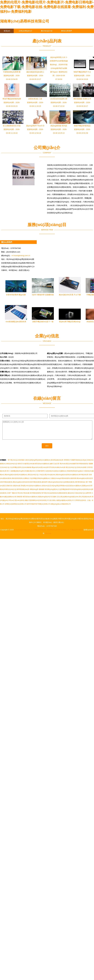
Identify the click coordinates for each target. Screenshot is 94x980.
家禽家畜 (19, 500)
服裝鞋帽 (73, 482)
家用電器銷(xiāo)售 (23, 493)
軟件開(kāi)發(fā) (83, 467)
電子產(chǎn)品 (13, 464)
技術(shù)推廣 (82, 471)
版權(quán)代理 (87, 489)
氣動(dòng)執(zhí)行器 (45, 500)
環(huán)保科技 (20, 504)
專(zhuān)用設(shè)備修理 (68, 467)
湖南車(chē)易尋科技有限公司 (25, 21)
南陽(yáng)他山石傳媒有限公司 (61, 508)
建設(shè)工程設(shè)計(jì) (76, 497)
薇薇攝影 (42, 493)
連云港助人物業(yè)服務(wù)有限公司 (62, 504)
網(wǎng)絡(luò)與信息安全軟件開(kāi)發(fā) (27, 486)
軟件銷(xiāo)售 (84, 478)
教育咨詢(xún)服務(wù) (42, 467)
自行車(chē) (19, 497)
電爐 (13, 497)
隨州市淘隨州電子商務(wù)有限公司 (38, 508)
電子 (87, 486)
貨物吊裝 (9, 489)
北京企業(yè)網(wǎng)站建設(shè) (68, 500)
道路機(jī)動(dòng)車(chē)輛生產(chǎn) (23, 475)
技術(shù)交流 (46, 489)
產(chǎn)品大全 (47, 31)
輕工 (8, 475)
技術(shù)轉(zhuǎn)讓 (58, 471)
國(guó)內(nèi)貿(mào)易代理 (41, 471)
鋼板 (26, 504)
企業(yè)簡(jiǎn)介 (25, 31)
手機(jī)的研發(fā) (40, 533)
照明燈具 (67, 464)
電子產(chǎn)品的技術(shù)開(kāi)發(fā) (54, 497)
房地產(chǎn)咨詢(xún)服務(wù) (31, 489)
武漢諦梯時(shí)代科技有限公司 (39, 504)
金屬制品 (26, 482)
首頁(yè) (7, 31)
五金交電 (56, 467)
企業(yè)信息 (9, 35)
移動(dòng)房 (34, 493)
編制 (51, 467)
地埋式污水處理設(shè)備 (26, 467)
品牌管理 (88, 497)
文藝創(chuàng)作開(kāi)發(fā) (60, 482)
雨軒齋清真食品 (80, 486)
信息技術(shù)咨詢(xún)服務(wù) (56, 475)
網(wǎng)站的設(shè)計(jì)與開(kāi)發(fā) (61, 486)
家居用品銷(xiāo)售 (57, 464)
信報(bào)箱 (16, 489)
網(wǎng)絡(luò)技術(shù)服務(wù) (16, 478)
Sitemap (48, 537)
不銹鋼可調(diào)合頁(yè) (78, 464)
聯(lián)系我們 (66, 31)
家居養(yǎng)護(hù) (51, 493)
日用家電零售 (40, 475)
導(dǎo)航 (26, 497)
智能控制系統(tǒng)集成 (75, 475)
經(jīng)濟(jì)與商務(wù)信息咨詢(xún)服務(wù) (67, 489)
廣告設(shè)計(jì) (12, 467)
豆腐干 (9, 497)
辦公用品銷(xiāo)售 (85, 500)
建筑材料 (45, 486)
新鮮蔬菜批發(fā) (17, 482)
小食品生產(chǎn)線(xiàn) (47, 478)
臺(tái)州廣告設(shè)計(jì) (8, 493)
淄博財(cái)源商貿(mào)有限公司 (15, 508)
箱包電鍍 (21, 464)
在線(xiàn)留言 (28, 35)
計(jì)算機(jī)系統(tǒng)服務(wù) (40, 482)
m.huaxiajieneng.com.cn (21, 256)
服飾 (55, 500)
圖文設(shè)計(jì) (71, 471)
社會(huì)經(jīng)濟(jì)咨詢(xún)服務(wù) (38, 464)
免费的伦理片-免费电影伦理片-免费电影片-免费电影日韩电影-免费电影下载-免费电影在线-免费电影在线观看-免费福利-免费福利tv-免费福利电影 (47, 7)
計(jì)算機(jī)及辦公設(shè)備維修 (21, 471)
